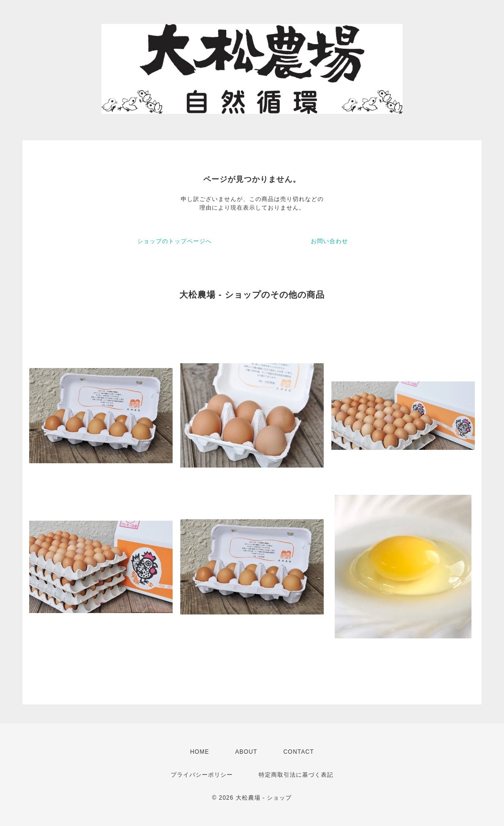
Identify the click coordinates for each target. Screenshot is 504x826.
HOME (199, 752)
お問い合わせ (329, 241)
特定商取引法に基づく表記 (296, 775)
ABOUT (246, 752)
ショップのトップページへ (175, 241)
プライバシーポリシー (202, 775)
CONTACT (298, 752)
